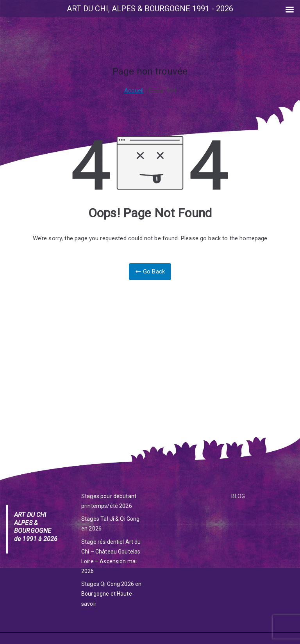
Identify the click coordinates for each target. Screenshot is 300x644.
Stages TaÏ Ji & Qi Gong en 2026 (110, 524)
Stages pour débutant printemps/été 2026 (109, 501)
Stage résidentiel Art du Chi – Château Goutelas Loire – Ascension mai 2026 (111, 557)
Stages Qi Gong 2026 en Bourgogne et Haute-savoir (111, 594)
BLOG (238, 496)
